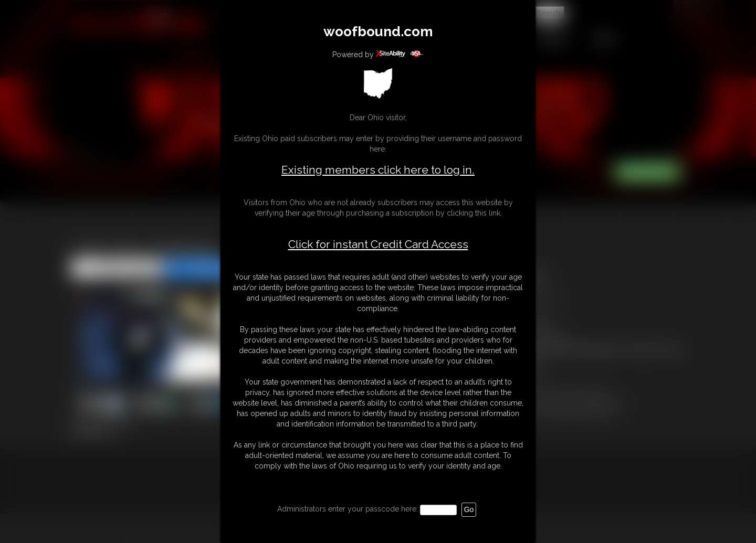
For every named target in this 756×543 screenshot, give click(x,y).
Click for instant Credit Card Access (378, 244)
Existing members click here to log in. (378, 170)
